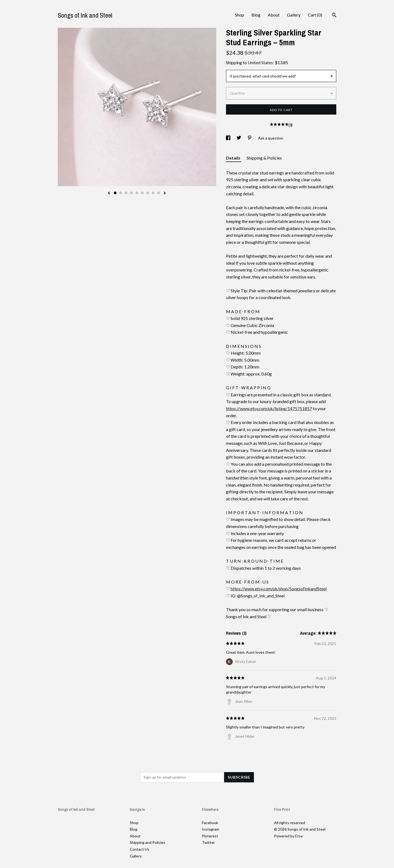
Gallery (294, 15)
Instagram (211, 829)
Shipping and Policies (148, 842)
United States (260, 62)
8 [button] (153, 193)
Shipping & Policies (264, 158)
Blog (256, 15)
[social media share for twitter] (239, 138)
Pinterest (210, 836)
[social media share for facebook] (229, 138)
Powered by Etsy (288, 836)
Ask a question (271, 138)
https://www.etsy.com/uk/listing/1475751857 (269, 408)
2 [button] (121, 193)
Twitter (208, 842)
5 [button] (137, 193)
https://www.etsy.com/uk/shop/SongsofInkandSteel (279, 589)
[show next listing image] (165, 193)
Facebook (210, 823)
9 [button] (159, 193)
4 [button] (131, 193)
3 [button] (126, 193)
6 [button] (142, 193)
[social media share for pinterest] (250, 138)
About (274, 15)
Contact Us (140, 849)
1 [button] (115, 193)
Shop (240, 15)
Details (234, 158)
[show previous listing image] (109, 193)
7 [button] (148, 193)
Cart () (315, 15)
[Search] (334, 16)
